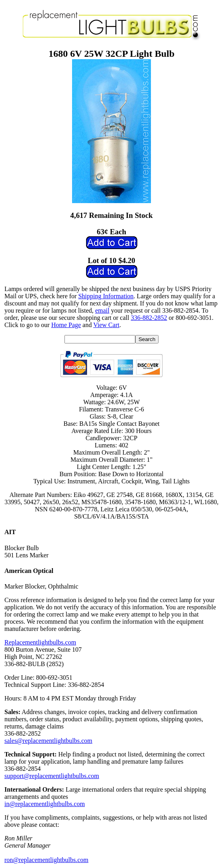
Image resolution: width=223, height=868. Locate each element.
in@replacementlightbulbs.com (45, 804)
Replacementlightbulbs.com (40, 642)
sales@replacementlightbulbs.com (48, 741)
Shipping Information (106, 296)
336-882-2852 (149, 318)
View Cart (106, 325)
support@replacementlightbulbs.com (52, 776)
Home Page (66, 325)
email (102, 310)
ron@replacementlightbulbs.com (46, 860)
